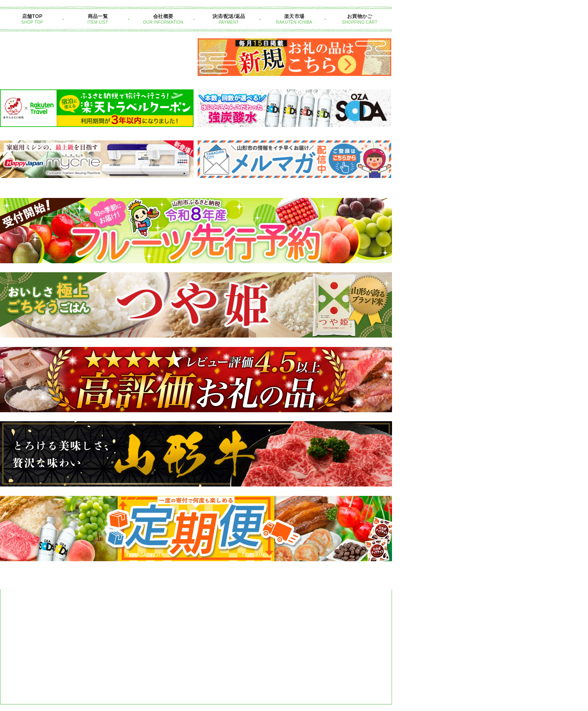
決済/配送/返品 (229, 16)
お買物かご (360, 16)
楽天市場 (294, 16)
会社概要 (163, 16)
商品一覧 (98, 16)
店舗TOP (32, 16)
